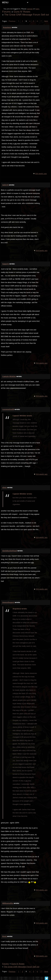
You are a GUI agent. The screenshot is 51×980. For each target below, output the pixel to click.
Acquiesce (7, 27)
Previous (12, 21)
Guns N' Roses (22, 12)
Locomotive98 (8, 409)
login (37, 9)
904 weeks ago (41, 174)
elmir (5, 488)
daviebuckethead (10, 551)
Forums (6, 12)
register (30, 9)
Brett (4, 936)
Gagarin (6, 264)
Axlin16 (5, 185)
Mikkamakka (8, 903)
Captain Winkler (9, 376)
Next (46, 21)
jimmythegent (8, 602)
